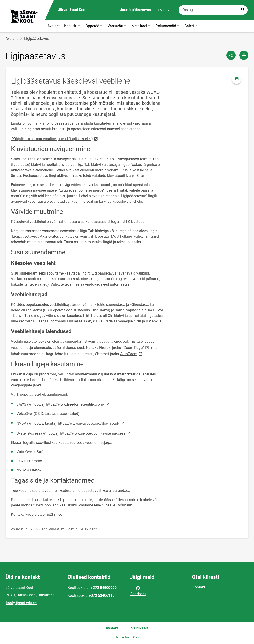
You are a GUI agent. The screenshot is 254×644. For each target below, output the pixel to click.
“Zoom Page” (136, 347)
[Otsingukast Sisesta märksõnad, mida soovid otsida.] (213, 10)
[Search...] (243, 10)
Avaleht (53, 26)
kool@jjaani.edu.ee (21, 603)
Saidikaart (140, 628)
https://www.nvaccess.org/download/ (92, 423)
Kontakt (199, 587)
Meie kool (141, 26)
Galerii (191, 26)
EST (164, 10)
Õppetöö (94, 26)
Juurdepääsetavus (135, 10)
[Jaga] (231, 55)
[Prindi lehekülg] (244, 55)
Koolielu (73, 26)
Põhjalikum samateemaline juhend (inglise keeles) (55, 139)
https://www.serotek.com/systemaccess (96, 433)
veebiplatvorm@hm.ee (44, 514)
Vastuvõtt (117, 26)
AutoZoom (132, 354)
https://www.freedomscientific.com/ (78, 404)
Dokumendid (168, 26)
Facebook (138, 591)
